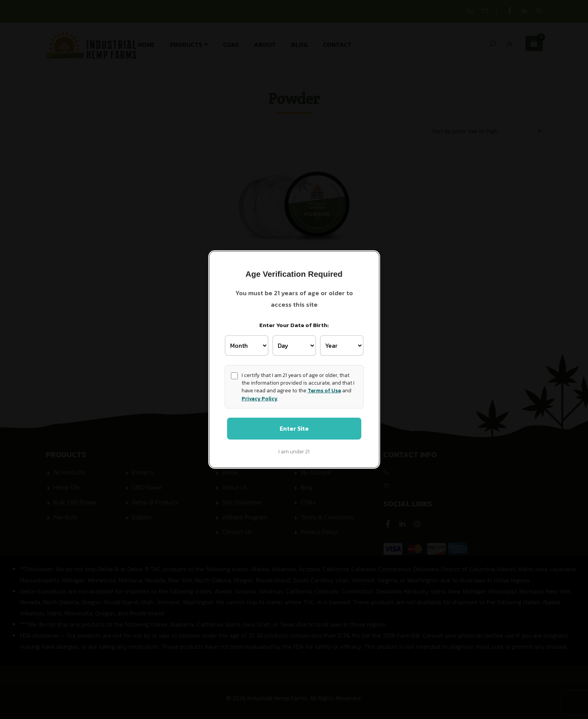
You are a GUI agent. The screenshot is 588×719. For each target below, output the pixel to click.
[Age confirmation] (234, 375)
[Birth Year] (342, 344)
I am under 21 (294, 453)
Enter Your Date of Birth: (294, 324)
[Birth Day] (294, 344)
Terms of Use (324, 390)
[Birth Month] (247, 344)
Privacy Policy (259, 397)
